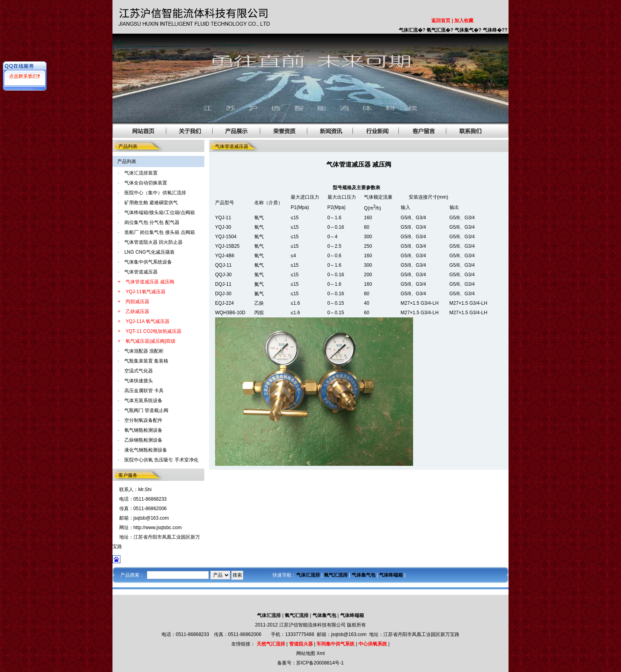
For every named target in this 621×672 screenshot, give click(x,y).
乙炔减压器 (137, 311)
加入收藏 (464, 21)
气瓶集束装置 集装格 (146, 361)
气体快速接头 (139, 381)
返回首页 (441, 21)
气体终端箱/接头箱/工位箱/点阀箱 (160, 213)
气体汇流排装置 (141, 173)
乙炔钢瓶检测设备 (143, 440)
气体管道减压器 (141, 272)
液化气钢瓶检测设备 (146, 450)
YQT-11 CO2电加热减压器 (153, 331)
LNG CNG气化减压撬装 (150, 252)
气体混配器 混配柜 (144, 351)
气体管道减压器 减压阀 (150, 282)
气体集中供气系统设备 (148, 262)
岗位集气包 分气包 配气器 (152, 222)
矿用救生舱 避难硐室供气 (151, 203)
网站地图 (306, 653)
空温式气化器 (139, 371)
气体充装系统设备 (143, 401)
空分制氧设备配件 (143, 420)
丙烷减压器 (137, 302)
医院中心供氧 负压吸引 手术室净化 (161, 460)
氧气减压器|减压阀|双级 (150, 341)
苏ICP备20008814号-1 (320, 663)
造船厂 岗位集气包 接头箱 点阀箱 (160, 232)
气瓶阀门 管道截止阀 (146, 410)
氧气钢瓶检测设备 (143, 430)
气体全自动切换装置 (146, 183)
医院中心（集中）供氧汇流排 (155, 193)
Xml (321, 653)
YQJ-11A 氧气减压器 (148, 321)
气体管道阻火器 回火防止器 (153, 242)
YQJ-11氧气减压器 (146, 292)
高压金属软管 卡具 (144, 391)
